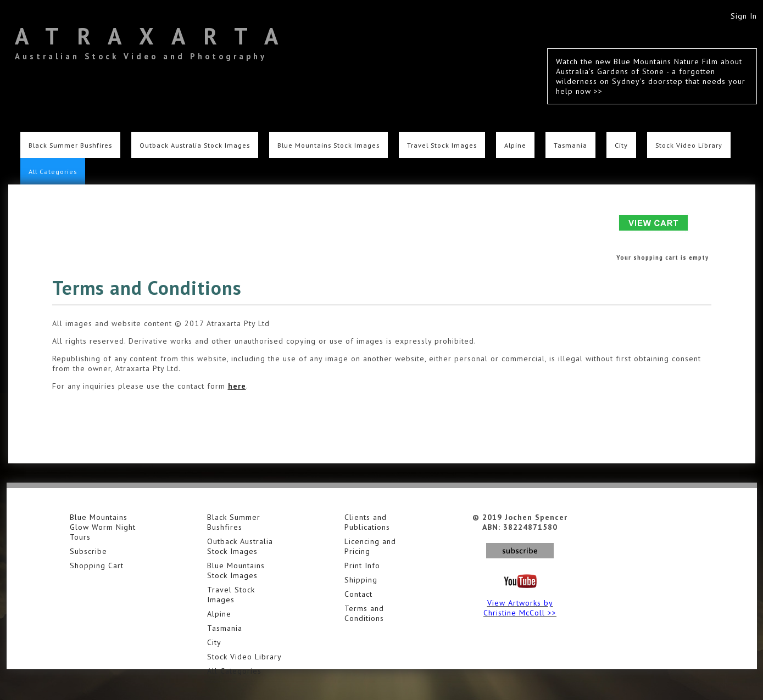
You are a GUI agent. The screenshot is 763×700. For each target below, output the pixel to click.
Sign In (744, 16)
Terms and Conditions (364, 613)
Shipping (361, 580)
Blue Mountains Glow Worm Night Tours (103, 527)
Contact (358, 594)
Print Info (362, 565)
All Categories (53, 171)
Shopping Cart (97, 565)
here (237, 386)
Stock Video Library (689, 145)
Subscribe (88, 551)
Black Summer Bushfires (70, 145)
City (621, 145)
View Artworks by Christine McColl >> (520, 608)
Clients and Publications (367, 522)
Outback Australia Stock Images (195, 145)
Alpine (515, 145)
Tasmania (570, 145)
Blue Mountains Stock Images (328, 145)
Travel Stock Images (442, 145)
